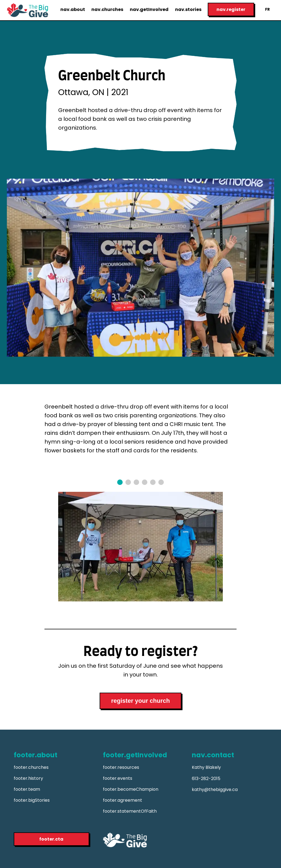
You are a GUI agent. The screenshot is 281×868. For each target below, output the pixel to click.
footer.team (27, 789)
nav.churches (107, 9)
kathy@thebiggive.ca (215, 790)
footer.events (118, 778)
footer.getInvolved (135, 755)
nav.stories (188, 9)
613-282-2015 (206, 779)
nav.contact (213, 755)
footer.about (36, 755)
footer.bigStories (32, 800)
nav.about (73, 9)
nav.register (231, 9)
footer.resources (121, 767)
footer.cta (51, 839)
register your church (140, 701)
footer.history (28, 778)
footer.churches (31, 767)
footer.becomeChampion (131, 789)
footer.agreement (123, 800)
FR (267, 9)
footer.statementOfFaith (130, 811)
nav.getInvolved (149, 9)
